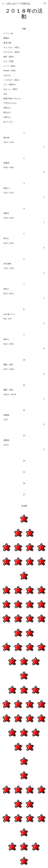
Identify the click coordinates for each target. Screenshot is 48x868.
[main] (24, 14)
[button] (3, 4)
